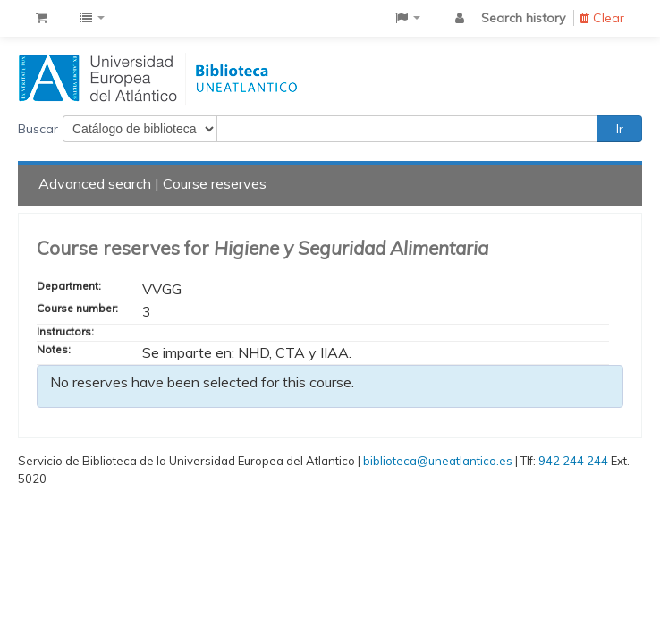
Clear (602, 18)
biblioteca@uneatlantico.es (438, 461)
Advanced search (95, 183)
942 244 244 (573, 461)
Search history (523, 18)
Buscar (38, 129)
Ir (620, 129)
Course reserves (215, 183)
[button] (42, 18)
